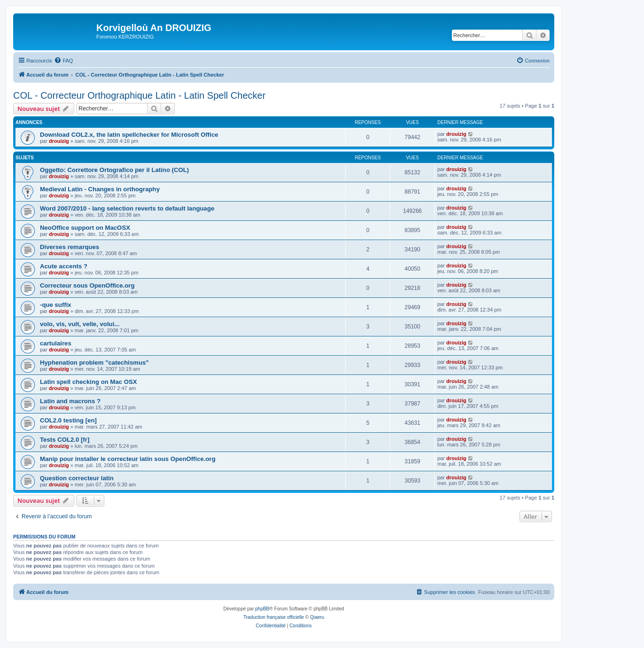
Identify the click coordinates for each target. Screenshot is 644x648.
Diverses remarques (70, 247)
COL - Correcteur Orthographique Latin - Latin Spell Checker (139, 95)
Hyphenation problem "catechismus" (94, 363)
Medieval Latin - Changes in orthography (100, 189)
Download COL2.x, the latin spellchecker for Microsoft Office (129, 135)
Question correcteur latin (77, 478)
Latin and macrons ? (70, 401)
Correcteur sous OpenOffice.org (87, 285)
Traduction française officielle (274, 617)
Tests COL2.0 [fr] (65, 440)
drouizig (59, 141)
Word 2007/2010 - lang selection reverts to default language (127, 208)
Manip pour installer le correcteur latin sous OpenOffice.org (128, 459)
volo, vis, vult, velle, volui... (80, 324)
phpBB (262, 609)
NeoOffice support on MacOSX (85, 228)
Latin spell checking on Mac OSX (89, 382)
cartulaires (56, 343)
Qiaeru (317, 617)
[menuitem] (63, 61)
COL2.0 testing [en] (68, 420)
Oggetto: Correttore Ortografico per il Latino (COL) (114, 170)
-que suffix (56, 305)
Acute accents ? (64, 266)
